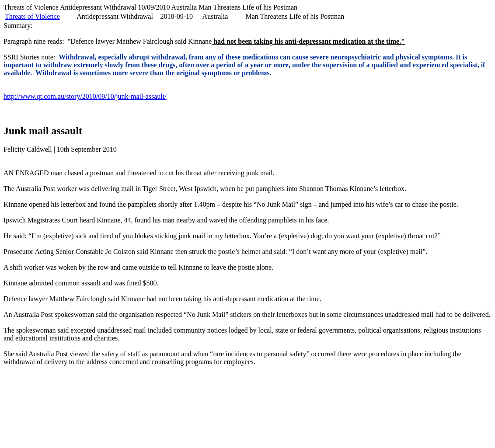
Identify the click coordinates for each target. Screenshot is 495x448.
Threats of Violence (32, 16)
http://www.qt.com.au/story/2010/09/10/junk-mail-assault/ (85, 96)
